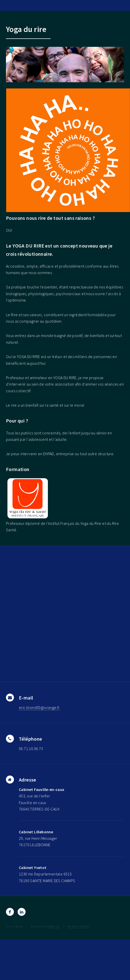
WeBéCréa (53, 926)
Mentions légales (78, 926)
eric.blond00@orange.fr (39, 707)
